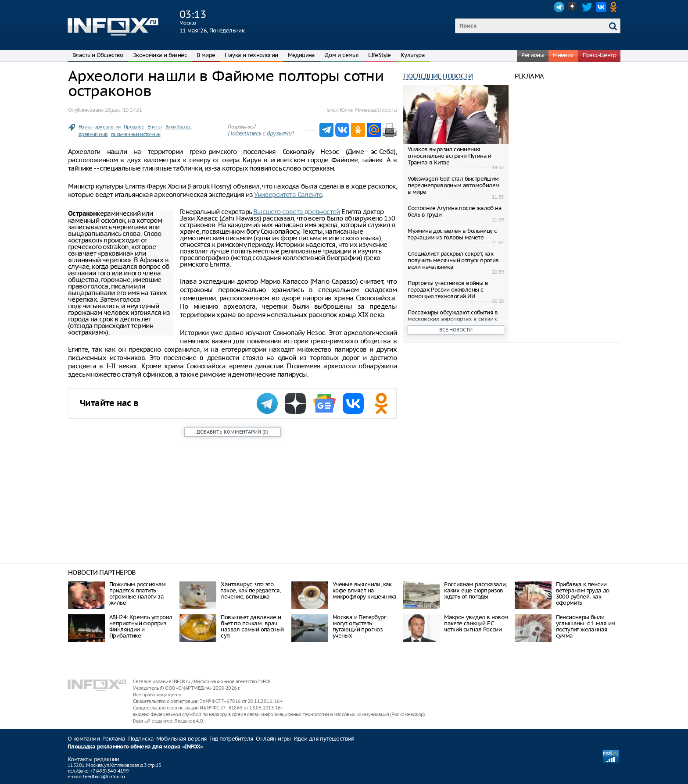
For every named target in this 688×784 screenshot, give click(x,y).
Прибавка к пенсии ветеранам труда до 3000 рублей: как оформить (583, 593)
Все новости (456, 330)
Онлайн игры (273, 739)
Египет (155, 127)
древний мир (93, 134)
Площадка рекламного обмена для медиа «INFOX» (135, 747)
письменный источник (136, 134)
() (232, 432)
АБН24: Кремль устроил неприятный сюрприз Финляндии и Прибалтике (141, 626)
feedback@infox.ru (104, 777)
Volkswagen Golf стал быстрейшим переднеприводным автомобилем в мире (453, 185)
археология (107, 127)
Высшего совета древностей (297, 212)
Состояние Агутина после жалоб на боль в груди (455, 211)
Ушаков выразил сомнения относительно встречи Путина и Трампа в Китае (450, 156)
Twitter (587, 7)
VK (601, 7)
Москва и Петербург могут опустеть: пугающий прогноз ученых (359, 626)
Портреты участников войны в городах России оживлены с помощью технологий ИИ (448, 290)
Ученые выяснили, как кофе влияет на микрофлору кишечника (365, 590)
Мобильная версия (181, 739)
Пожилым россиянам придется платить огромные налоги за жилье (138, 593)
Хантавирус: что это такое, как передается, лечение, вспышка (251, 590)
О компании (84, 739)
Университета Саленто (288, 194)
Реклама (114, 739)
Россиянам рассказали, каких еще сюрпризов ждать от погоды (475, 590)
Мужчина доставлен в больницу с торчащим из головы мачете (452, 234)
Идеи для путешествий (324, 739)
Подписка (141, 739)
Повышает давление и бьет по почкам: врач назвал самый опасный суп (252, 626)
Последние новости (438, 76)
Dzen (573, 7)
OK (615, 7)
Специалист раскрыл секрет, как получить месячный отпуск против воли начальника (453, 260)
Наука (85, 127)
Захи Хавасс (178, 127)
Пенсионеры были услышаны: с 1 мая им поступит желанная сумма (586, 626)
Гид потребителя (231, 739)
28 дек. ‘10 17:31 (123, 110)
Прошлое (134, 127)
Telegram (559, 7)
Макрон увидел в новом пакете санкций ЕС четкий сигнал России (476, 623)
